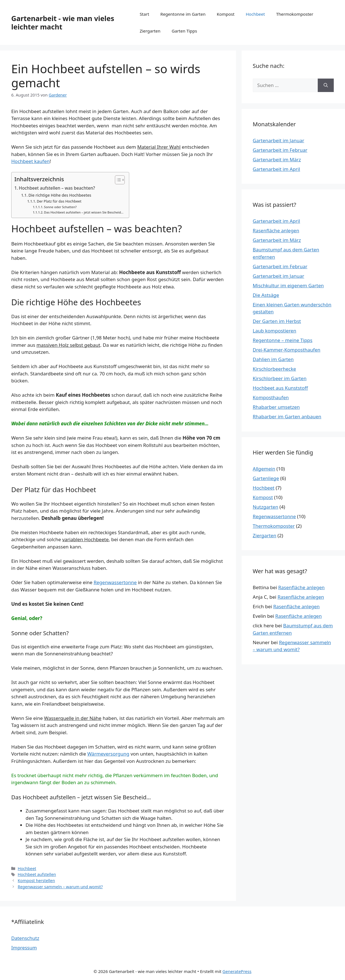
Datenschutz (25, 938)
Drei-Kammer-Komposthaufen (287, 350)
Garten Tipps (184, 31)
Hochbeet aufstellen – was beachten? (57, 188)
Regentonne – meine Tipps (283, 340)
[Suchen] (326, 85)
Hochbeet (255, 14)
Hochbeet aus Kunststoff (280, 388)
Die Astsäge (266, 295)
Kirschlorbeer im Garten (280, 378)
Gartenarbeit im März (277, 159)
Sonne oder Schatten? (60, 207)
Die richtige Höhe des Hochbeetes (60, 195)
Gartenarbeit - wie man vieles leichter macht (63, 22)
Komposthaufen (271, 397)
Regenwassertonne (115, 582)
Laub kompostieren (275, 331)
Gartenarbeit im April (277, 169)
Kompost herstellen (36, 881)
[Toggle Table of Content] (117, 180)
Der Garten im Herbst (277, 321)
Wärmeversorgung (108, 754)
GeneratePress (237, 971)
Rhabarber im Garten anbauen (287, 416)
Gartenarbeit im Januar (279, 140)
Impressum (24, 948)
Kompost (225, 14)
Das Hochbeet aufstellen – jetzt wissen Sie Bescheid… (84, 212)
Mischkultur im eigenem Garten (288, 285)
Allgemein (264, 469)
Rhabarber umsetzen (276, 407)
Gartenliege (266, 478)
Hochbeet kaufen (30, 161)
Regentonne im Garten (183, 14)
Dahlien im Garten (273, 359)
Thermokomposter (295, 14)
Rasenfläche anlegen (276, 230)
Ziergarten (150, 31)
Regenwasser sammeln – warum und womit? (60, 887)
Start (144, 14)
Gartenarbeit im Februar (280, 150)
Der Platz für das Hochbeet (59, 201)
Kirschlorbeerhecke (274, 369)
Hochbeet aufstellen (37, 874)
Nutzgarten (266, 507)
